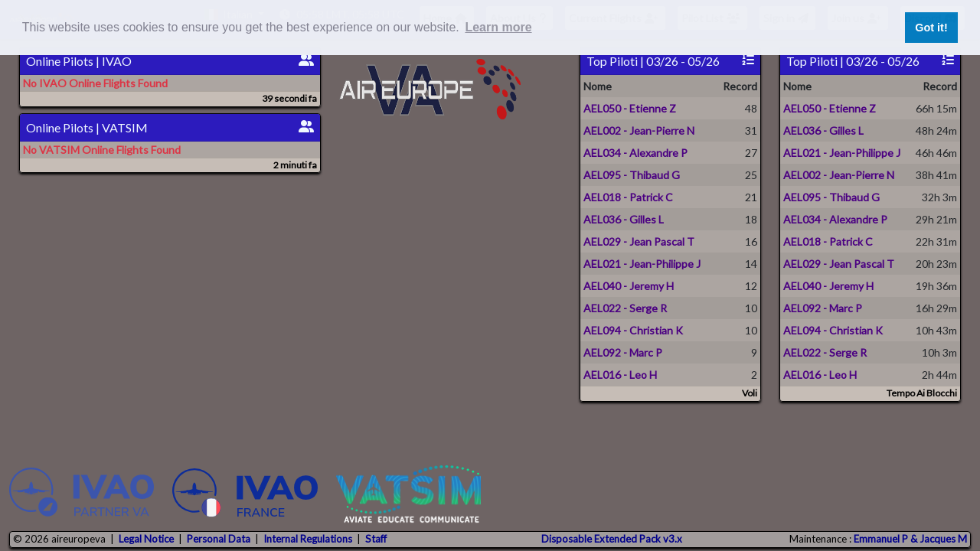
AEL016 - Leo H (620, 375)
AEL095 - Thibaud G (632, 175)
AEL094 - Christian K (633, 330)
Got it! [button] (931, 28)
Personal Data (219, 539)
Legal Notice (146, 539)
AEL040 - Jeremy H (629, 286)
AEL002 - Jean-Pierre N (639, 130)
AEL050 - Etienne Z (630, 108)
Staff (376, 539)
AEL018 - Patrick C (628, 197)
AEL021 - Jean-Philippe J (642, 264)
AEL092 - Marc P (623, 352)
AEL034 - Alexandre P (635, 153)
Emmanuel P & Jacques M (910, 539)
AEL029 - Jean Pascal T (639, 241)
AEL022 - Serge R (625, 308)
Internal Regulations (308, 539)
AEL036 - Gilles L (624, 219)
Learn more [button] (498, 27)
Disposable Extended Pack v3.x (612, 539)
